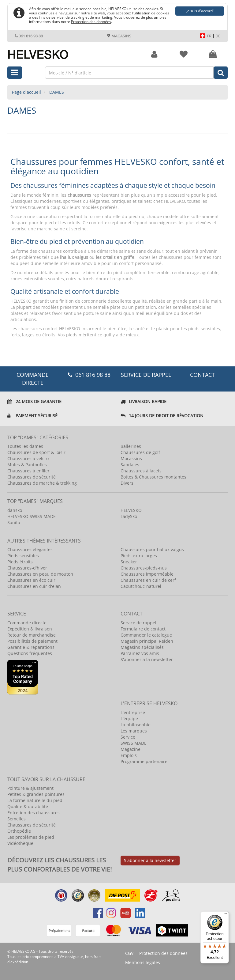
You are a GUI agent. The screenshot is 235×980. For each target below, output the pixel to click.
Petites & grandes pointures (36, 794)
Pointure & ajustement (30, 788)
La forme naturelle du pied (35, 800)
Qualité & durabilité (28, 806)
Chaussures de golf (140, 452)
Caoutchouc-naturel (141, 586)
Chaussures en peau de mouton (40, 574)
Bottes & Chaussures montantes (153, 477)
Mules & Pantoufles (27, 465)
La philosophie (136, 725)
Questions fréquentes (30, 653)
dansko (15, 510)
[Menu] (225, 915)
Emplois (129, 755)
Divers (127, 483)
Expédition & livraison (30, 629)
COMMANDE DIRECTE (33, 379)
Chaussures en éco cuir (31, 580)
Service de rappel (146, 375)
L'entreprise (133, 712)
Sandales (130, 465)
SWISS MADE (134, 743)
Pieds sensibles (23, 556)
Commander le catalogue (146, 635)
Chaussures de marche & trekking (42, 483)
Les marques (134, 731)
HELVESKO (131, 510)
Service (128, 737)
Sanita (14, 522)
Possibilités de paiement (32, 641)
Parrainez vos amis (140, 653)
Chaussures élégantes (30, 549)
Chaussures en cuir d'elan (34, 586)
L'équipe (129, 719)
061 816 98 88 (29, 36)
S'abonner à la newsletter (147, 659)
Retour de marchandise (32, 635)
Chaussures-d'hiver (27, 568)
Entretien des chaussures (34, 813)
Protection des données (91, 21)
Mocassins (131, 458)
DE (218, 36)
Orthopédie (19, 831)
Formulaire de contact (143, 629)
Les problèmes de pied (31, 837)
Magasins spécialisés (142, 647)
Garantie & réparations (31, 647)
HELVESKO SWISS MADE (32, 516)
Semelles (17, 819)
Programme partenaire (144, 761)
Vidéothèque (20, 843)
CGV (129, 953)
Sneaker (129, 562)
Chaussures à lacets (141, 471)
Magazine (131, 749)
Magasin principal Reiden (147, 641)
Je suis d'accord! (200, 11)
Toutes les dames (25, 446)
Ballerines (131, 446)
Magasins (119, 36)
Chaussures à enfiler (28, 471)
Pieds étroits (20, 562)
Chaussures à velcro (28, 458)
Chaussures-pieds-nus (144, 568)
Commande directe (27, 623)
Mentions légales (143, 962)
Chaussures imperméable (147, 574)
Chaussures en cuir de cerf (148, 580)
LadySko (129, 516)
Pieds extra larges (139, 556)
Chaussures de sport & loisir (36, 452)
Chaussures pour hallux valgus (152, 549)
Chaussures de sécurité (32, 477)
